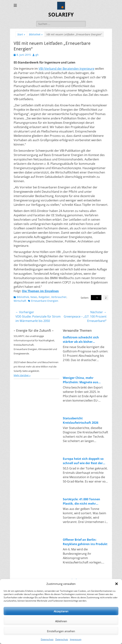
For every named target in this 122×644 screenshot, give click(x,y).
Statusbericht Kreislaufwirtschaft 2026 (81, 420)
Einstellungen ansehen (61, 631)
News (34, 297)
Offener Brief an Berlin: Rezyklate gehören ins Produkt (85, 542)
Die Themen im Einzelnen (40, 291)
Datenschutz (47, 639)
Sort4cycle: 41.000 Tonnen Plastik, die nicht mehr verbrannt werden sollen (81, 501)
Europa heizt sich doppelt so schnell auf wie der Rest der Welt (83, 461)
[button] (117, 584)
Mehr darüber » (22, 375)
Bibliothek (36, 34)
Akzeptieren (61, 611)
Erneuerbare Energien (45, 301)
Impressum (76, 639)
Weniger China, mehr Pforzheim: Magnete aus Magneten (80, 380)
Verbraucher (59, 297)
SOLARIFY (61, 15)
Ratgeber (44, 297)
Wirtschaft (20, 301)
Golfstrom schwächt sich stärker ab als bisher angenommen (81, 340)
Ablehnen (61, 621)
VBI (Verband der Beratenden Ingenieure (66, 69)
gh (37, 55)
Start (21, 34)
